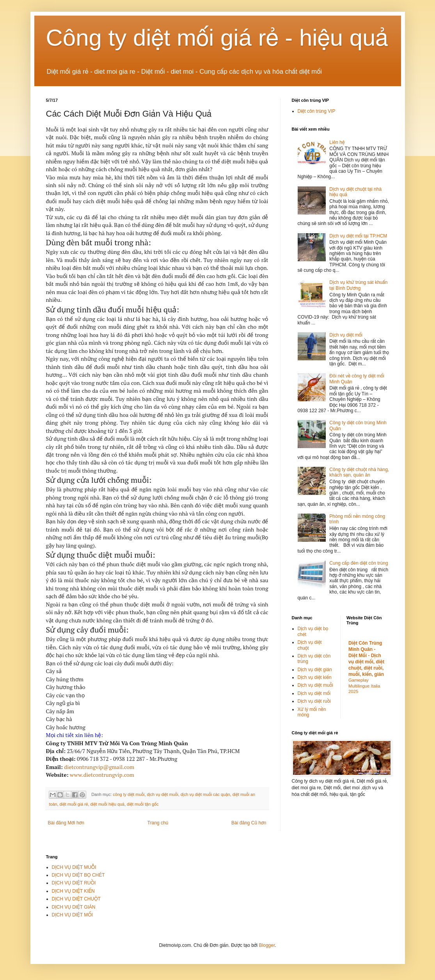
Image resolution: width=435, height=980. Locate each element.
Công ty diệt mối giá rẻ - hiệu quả (217, 38)
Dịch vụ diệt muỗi (315, 685)
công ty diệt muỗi (129, 794)
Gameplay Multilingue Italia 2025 (364, 686)
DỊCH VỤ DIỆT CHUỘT (76, 899)
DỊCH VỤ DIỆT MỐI (72, 915)
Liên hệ (337, 142)
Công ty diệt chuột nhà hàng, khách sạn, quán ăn (359, 472)
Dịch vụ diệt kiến (315, 677)
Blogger (267, 945)
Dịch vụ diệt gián (315, 670)
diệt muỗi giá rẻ (74, 804)
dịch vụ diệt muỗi (162, 794)
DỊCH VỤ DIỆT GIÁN (74, 907)
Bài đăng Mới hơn (66, 823)
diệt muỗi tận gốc (143, 804)
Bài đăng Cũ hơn (249, 823)
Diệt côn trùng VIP (317, 111)
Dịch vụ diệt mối (346, 335)
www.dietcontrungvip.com (102, 775)
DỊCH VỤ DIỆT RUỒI (74, 883)
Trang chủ (158, 823)
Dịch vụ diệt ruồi (314, 701)
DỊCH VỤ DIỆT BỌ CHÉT (78, 875)
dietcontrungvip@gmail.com (99, 767)
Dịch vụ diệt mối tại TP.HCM (358, 236)
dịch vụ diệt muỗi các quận (205, 794)
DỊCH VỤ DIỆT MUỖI (74, 867)
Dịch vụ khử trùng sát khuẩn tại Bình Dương (358, 285)
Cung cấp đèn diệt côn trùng (359, 563)
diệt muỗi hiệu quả (107, 804)
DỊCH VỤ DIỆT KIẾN (73, 891)
